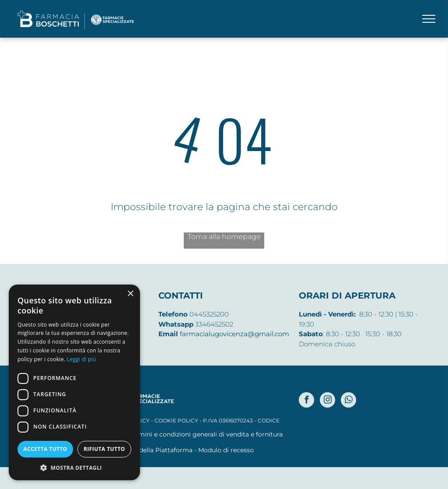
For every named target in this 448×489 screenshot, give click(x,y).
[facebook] (306, 401)
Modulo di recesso (226, 450)
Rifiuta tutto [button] (104, 449)
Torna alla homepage (224, 237)
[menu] (429, 19)
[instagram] (327, 401)
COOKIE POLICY (176, 420)
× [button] (130, 294)
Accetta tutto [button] (45, 449)
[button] (74, 467)
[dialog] (74, 382)
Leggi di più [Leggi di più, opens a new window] (82, 359)
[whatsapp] (348, 401)
